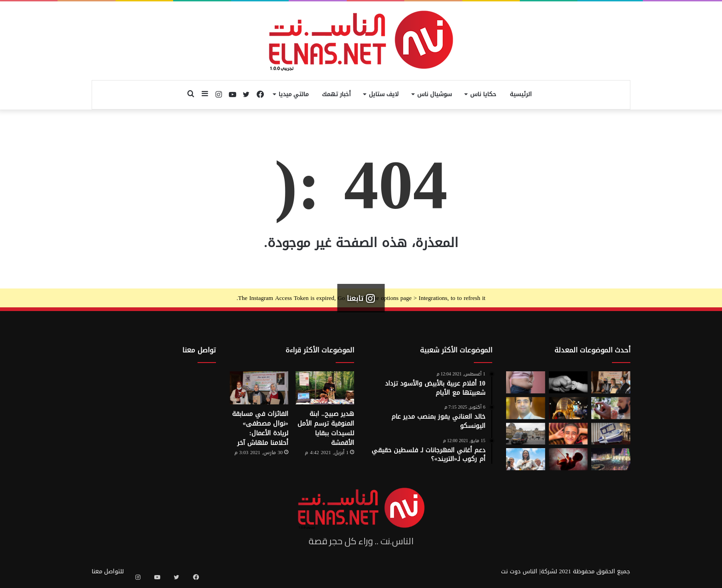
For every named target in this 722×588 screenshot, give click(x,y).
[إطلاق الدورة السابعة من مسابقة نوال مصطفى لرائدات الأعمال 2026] (611, 382)
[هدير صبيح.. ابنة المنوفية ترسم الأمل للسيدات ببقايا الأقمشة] (325, 388)
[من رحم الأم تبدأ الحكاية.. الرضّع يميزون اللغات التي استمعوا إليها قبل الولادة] (568, 459)
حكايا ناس (483, 94)
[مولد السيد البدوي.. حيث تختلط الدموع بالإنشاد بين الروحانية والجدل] (611, 459)
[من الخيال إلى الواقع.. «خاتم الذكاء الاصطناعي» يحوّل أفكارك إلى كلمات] (611, 408)
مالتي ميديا (294, 94)
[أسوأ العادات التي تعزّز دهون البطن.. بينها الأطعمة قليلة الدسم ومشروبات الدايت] (526, 382)
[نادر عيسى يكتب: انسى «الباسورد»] (526, 408)
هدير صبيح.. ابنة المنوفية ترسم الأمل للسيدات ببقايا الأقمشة (326, 428)
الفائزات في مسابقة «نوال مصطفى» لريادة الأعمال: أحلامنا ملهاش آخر (260, 428)
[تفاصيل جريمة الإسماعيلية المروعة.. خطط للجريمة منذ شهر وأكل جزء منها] (568, 434)
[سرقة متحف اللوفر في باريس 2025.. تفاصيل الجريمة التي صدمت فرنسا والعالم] (526, 434)
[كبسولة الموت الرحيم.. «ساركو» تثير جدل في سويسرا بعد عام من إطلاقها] (611, 434)
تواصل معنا (199, 350)
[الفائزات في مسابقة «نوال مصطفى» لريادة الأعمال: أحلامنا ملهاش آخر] (259, 388)
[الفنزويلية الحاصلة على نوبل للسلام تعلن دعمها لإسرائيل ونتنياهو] (526, 459)
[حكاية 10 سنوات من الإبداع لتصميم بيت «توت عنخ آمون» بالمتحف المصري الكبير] (568, 408)
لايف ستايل (384, 94)
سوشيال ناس (434, 94)
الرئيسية (521, 94)
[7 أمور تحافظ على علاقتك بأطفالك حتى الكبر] (568, 382)
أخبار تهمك (336, 94)
